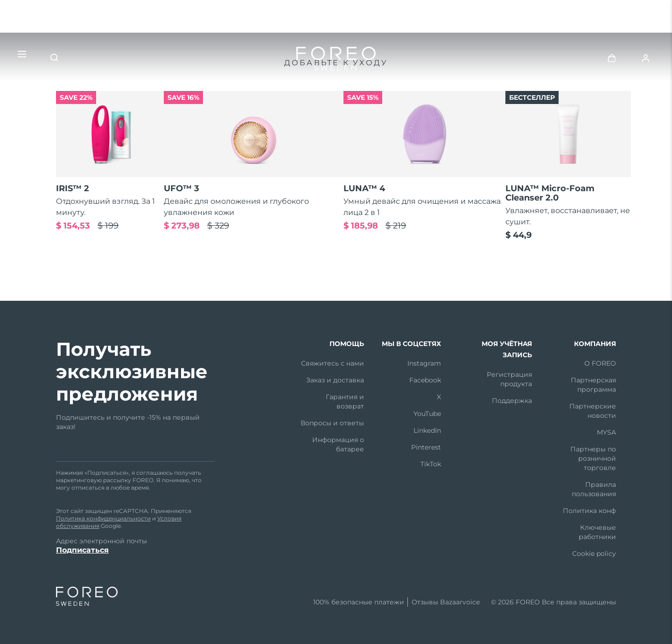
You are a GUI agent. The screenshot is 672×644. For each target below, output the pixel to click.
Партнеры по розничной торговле (593, 458)
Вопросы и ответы (332, 423)
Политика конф (589, 511)
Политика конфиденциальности (103, 518)
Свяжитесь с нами (332, 363)
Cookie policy (594, 554)
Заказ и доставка (335, 380)
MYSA (606, 432)
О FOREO (600, 363)
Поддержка (512, 401)
